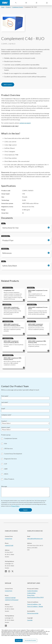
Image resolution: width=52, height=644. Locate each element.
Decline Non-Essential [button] (30, 640)
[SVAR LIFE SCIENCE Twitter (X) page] (13, 572)
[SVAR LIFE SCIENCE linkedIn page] (7, 572)
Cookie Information (32, 591)
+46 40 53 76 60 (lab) (10, 598)
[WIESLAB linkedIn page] (6, 626)
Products (8, 7)
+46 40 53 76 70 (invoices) (12, 600)
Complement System (18, 7)
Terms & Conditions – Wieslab (35, 606)
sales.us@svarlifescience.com (35, 539)
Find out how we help (33, 613)
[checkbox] (25, 459)
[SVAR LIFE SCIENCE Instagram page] (10, 572)
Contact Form (9, 539)
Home (3, 7)
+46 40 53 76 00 (9, 545)
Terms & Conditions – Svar (34, 604)
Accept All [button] (19, 640)
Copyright (30, 620)
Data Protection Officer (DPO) (35, 597)
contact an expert (25, 123)
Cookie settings (31, 593)
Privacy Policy (15, 506)
